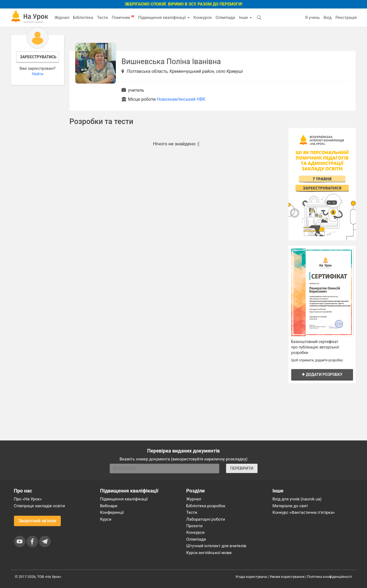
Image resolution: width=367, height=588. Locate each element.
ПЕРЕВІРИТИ (242, 468)
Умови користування (287, 577)
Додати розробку (322, 374)
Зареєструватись (38, 57)
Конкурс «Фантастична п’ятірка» (304, 512)
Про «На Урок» (28, 499)
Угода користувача (251, 577)
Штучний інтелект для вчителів (216, 546)
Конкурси (203, 18)
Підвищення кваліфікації (164, 18)
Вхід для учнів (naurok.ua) (297, 499)
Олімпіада (225, 18)
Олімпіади (196, 539)
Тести (102, 18)
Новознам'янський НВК (181, 99)
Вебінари (109, 506)
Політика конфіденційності (330, 577)
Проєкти (195, 526)
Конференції (112, 512)
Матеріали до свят (290, 506)
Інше (245, 18)
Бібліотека (83, 18)
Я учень (312, 18)
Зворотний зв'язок (37, 521)
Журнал (62, 18)
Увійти (38, 74)
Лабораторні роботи (206, 519)
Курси (106, 519)
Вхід (328, 18)
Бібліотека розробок (206, 506)
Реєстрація (346, 18)
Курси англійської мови (209, 553)
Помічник (123, 17)
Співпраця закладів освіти (40, 506)
